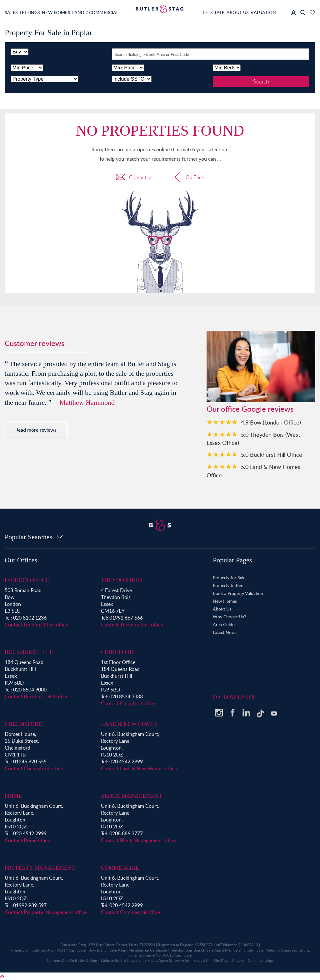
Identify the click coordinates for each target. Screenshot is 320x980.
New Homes (66, 12)
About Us (229, 12)
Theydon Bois (122, 580)
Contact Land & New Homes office (139, 768)
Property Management (40, 868)
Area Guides (225, 624)
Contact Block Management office (138, 840)
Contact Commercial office (130, 912)
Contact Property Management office (46, 912)
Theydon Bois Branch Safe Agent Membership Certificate (217, 950)
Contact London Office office (36, 625)
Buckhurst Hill (29, 652)
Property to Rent (229, 585)
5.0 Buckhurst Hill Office (272, 454)
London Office (27, 580)
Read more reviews (36, 430)
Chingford (117, 652)
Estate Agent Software (166, 960)
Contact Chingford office (128, 703)
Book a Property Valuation (238, 593)
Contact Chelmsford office (34, 768)
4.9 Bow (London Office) (271, 422)
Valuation (259, 12)
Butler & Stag (86, 960)
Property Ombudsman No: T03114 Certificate (48, 950)
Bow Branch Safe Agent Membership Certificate (128, 950)
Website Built (112, 960)
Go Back (188, 178)
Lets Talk (200, 12)
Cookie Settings (261, 960)
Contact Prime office (27, 840)
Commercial (120, 868)
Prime (13, 796)
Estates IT (201, 960)
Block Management (132, 796)
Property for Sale (229, 578)
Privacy (238, 960)
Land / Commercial (110, 12)
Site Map (221, 960)
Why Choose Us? (229, 617)
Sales (12, 12)
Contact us (134, 178)
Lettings (35, 12)
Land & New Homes (129, 724)
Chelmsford (24, 724)
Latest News (225, 632)
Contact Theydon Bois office (132, 625)
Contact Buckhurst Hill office (37, 696)
